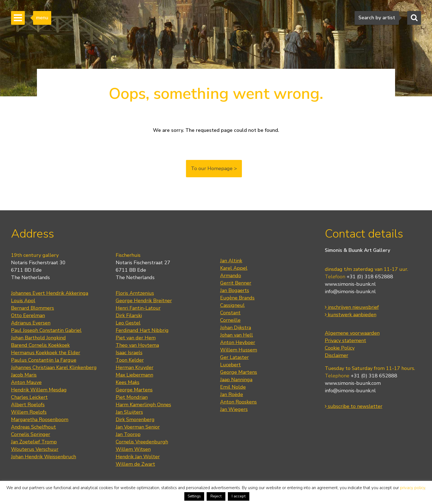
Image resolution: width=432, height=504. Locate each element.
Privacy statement (345, 340)
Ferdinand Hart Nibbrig (142, 330)
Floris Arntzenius (135, 293)
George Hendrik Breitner (144, 301)
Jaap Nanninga (236, 380)
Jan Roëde (232, 394)
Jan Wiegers (234, 409)
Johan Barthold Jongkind (38, 338)
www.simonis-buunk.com (353, 383)
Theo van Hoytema (137, 345)
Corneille (230, 320)
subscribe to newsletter (354, 406)
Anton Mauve (26, 382)
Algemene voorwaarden (352, 333)
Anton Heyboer (238, 342)
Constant (230, 313)
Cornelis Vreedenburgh (142, 442)
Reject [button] (216, 496)
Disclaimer (337, 355)
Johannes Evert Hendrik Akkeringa (50, 293)
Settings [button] (194, 496)
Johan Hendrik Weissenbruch (44, 457)
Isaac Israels (129, 353)
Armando (231, 276)
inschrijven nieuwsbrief (352, 307)
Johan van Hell (237, 335)
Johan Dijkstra (236, 328)
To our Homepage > (214, 168)
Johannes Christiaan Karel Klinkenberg (54, 367)
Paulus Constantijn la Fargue (44, 360)
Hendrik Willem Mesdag (39, 390)
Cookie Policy (340, 348)
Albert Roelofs (28, 405)
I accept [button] (239, 496)
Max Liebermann (134, 375)
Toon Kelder (130, 360)
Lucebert (230, 365)
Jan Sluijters (129, 412)
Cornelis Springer (31, 434)
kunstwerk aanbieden (351, 315)
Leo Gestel (128, 323)
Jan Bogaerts (235, 290)
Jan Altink (231, 261)
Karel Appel (234, 268)
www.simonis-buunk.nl (350, 284)
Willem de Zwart (135, 464)
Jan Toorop (128, 434)
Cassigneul (232, 305)
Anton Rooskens (238, 402)
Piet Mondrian (132, 397)
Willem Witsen (133, 449)
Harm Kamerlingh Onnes (143, 405)
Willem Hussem (239, 350)
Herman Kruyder (135, 367)
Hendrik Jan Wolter (138, 457)
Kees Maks (128, 382)
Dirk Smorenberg (135, 419)
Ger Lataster (234, 357)
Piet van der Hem (136, 338)
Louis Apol (23, 301)
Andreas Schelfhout (33, 427)
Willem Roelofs (29, 412)
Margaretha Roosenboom (40, 419)
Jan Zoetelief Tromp (34, 442)
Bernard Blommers (33, 308)
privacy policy (413, 488)
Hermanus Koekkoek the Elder (46, 353)
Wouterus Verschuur (35, 449)
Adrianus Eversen (31, 323)
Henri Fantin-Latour (138, 308)
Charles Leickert (29, 397)
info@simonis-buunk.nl (350, 291)
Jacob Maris (24, 375)
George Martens (134, 390)
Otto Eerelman (28, 315)
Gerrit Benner (236, 283)
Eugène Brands (237, 298)
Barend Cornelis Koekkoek (40, 345)
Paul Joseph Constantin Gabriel (46, 330)
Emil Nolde (233, 387)
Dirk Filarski (129, 315)
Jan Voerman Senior (138, 427)
